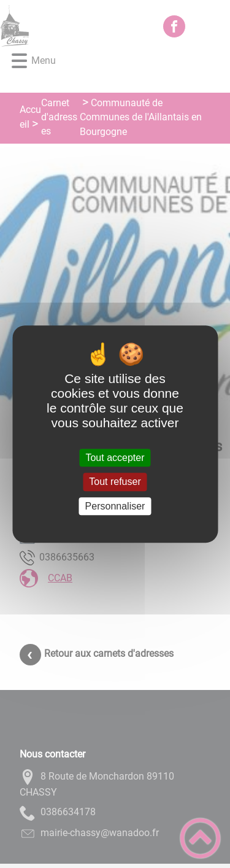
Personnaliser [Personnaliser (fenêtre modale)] (115, 506)
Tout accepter (115, 458)
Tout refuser (115, 482)
